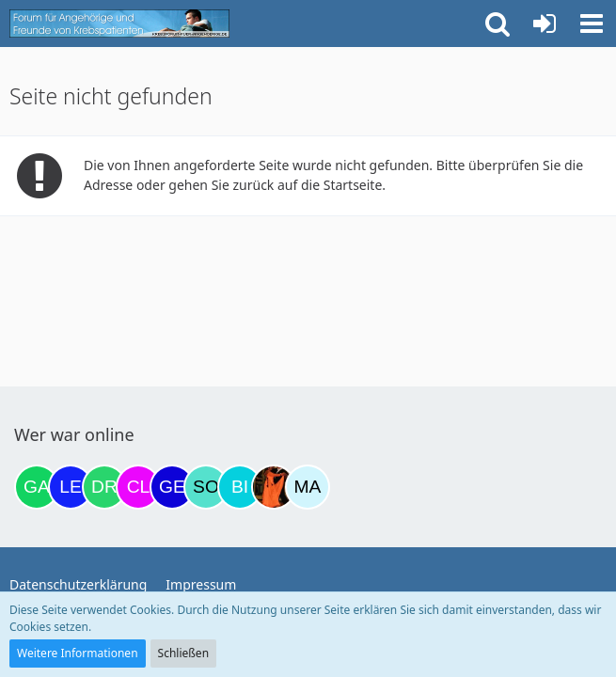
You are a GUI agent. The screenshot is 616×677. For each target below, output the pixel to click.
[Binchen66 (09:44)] (240, 487)
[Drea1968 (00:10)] (104, 487)
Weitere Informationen (78, 653)
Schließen (183, 653)
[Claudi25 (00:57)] (138, 487)
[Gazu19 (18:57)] (37, 487)
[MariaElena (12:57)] (308, 487)
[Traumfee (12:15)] (274, 487)
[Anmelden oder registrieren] (545, 24)
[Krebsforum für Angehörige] (119, 24)
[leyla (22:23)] (71, 487)
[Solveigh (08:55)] (206, 487)
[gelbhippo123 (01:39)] (172, 487)
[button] (592, 24)
